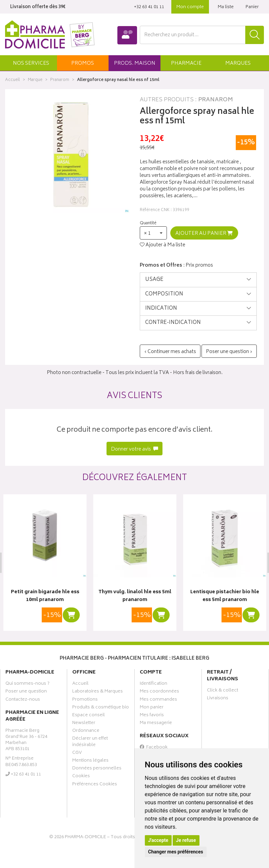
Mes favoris (152, 716)
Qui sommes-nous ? (27, 684)
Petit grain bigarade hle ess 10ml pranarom (45, 596)
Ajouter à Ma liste (162, 245)
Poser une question (26, 692)
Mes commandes (158, 700)
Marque (35, 80)
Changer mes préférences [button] (176, 852)
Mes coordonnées (159, 692)
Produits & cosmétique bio (101, 708)
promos (83, 64)
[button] (31, 63)
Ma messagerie (156, 724)
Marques (238, 64)
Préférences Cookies (95, 785)
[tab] (198, 280)
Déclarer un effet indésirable (90, 742)
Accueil (13, 80)
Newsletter (84, 724)
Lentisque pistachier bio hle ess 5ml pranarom (224, 596)
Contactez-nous (23, 700)
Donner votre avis (134, 449)
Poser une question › (229, 352)
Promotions (85, 700)
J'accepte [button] (158, 840)
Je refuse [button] (186, 840)
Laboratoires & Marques (98, 692)
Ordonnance (86, 731)
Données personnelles (97, 769)
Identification (153, 684)
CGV (77, 753)
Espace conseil (89, 716)
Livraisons (218, 699)
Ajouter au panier (204, 234)
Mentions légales (90, 761)
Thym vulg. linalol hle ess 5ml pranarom (134, 596)
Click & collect (223, 691)
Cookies (81, 777)
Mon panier (152, 708)
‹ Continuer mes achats (170, 352)
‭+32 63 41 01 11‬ (149, 7)
